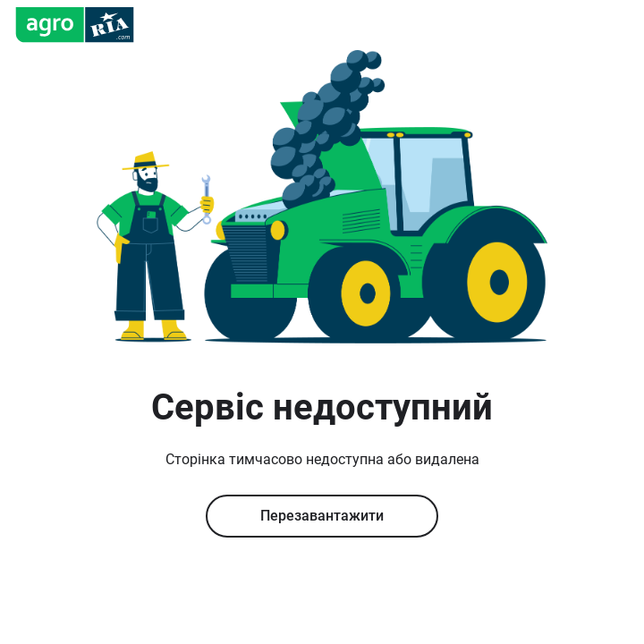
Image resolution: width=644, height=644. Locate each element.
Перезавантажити (322, 516)
